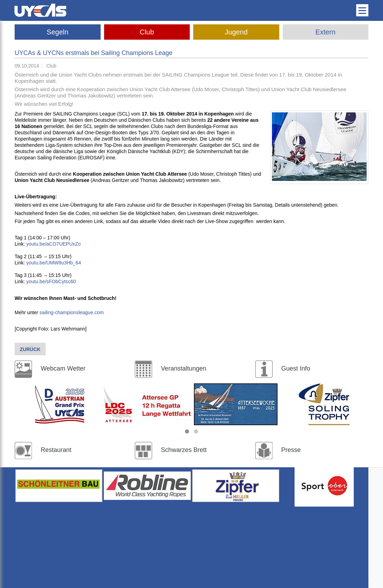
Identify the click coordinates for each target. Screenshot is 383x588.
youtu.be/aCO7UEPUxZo (53, 244)
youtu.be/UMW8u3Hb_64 (53, 263)
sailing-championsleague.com (72, 312)
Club (147, 32)
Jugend (236, 32)
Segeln (57, 32)
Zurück (30, 349)
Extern (326, 32)
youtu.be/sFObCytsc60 (51, 281)
